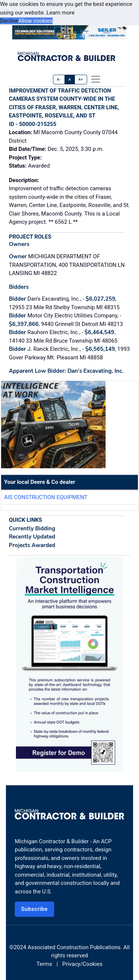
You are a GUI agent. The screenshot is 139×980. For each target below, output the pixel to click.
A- (59, 79)
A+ (81, 79)
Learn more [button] (60, 13)
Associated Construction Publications (74, 947)
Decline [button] (9, 21)
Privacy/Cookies (82, 964)
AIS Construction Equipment (46, 497)
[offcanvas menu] (96, 79)
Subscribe (34, 909)
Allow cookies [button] (35, 21)
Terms (44, 964)
